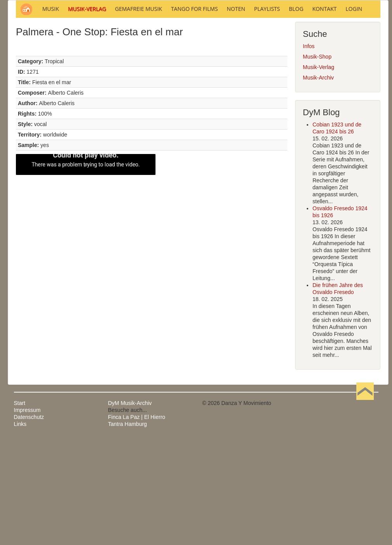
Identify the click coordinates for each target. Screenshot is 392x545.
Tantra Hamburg (128, 529)
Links (20, 529)
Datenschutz (29, 522)
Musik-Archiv (318, 182)
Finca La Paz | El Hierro (137, 522)
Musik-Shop (317, 161)
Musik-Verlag (319, 172)
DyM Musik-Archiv (130, 508)
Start (20, 508)
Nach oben (365, 508)
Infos (309, 151)
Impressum (27, 515)
